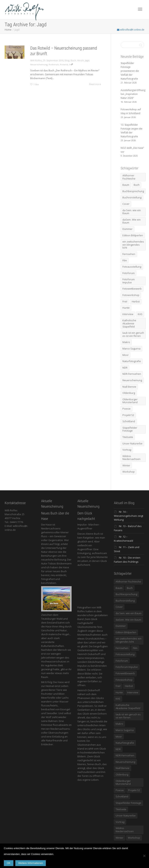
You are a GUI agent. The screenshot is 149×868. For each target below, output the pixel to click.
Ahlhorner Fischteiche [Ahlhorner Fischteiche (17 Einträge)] (129, 177)
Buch (73, 60)
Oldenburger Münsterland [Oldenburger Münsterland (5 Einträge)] (130, 401)
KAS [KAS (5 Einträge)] (140, 314)
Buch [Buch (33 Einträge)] (137, 185)
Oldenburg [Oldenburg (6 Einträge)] (129, 393)
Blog (67, 60)
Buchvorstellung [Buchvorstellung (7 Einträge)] (132, 197)
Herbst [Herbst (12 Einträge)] (136, 301)
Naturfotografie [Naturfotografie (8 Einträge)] (132, 361)
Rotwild (64, 64)
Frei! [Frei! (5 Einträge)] (125, 301)
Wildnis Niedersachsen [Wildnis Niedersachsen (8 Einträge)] (131, 458)
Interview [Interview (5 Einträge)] (128, 314)
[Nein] (144, 856)
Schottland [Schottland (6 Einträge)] (129, 421)
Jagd (87, 60)
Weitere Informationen (31, 863)
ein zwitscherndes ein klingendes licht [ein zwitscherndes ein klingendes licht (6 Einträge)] (133, 245)
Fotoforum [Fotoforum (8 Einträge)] (129, 273)
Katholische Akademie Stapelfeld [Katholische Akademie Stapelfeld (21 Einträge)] (129, 323)
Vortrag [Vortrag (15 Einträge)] (127, 450)
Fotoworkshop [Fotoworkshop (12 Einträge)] (131, 295)
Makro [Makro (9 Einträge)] (126, 342)
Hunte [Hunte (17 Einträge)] (126, 308)
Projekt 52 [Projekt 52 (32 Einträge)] (128, 415)
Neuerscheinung (39, 64)
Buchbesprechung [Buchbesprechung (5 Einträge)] (133, 191)
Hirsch (81, 60)
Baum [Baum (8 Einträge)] (126, 185)
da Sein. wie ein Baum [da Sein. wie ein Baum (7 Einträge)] (132, 212)
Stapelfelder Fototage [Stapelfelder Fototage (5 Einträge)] (130, 429)
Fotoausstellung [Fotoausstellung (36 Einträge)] (132, 267)
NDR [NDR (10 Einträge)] (125, 368)
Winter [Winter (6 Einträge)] (126, 465)
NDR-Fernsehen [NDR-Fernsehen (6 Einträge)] (132, 374)
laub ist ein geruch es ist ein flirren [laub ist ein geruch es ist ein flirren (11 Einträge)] (133, 334)
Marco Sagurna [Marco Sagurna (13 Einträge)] (131, 349)
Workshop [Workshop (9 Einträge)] (129, 472)
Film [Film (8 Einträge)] (125, 260)
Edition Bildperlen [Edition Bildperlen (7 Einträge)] (133, 235)
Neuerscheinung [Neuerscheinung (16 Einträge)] (132, 380)
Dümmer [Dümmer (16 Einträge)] (127, 229)
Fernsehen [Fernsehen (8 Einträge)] (129, 254)
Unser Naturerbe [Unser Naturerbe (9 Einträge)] (132, 443)
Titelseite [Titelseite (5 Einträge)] (128, 437)
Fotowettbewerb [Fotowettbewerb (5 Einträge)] (132, 289)
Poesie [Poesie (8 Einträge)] (126, 409)
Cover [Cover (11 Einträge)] (126, 204)
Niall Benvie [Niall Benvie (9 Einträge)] (129, 387)
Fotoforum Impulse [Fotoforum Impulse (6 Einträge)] (129, 281)
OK (9, 863)
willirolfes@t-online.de (131, 30)
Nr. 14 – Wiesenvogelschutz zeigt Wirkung (129, 516)
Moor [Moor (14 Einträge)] (126, 355)
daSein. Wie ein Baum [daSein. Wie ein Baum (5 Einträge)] (132, 221)
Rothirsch (54, 64)
